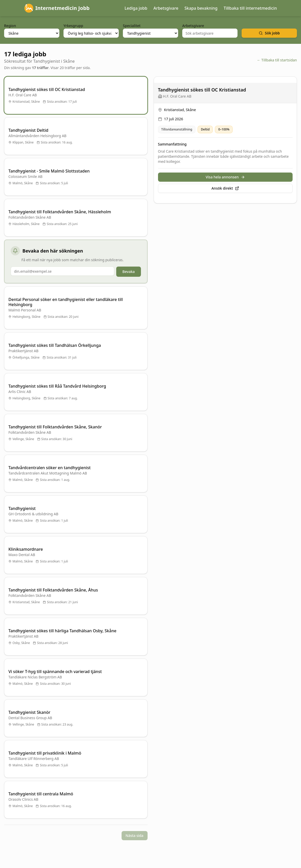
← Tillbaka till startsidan (277, 60)
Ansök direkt (225, 188)
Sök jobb (269, 33)
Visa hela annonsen (225, 177)
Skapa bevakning (201, 8)
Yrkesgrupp (73, 26)
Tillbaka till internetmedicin (250, 8)
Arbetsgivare (166, 8)
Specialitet (132, 26)
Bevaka (128, 272)
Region (10, 26)
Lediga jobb (136, 8)
